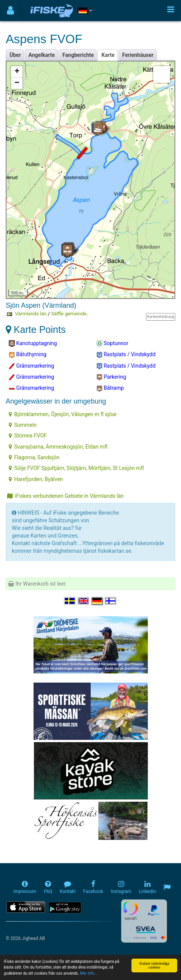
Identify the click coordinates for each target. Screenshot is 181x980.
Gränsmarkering (31, 366)
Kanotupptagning (33, 344)
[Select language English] (84, 601)
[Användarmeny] (10, 10)
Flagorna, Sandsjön (34, 457)
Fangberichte (78, 55)
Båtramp (110, 388)
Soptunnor (112, 344)
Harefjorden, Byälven (36, 479)
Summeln (23, 425)
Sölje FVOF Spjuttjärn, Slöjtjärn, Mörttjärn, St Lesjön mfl (76, 468)
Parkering (111, 377)
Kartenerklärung (161, 317)
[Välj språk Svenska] (70, 601)
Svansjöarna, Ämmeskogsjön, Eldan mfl (58, 447)
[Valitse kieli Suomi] (111, 601)
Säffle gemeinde (69, 314)
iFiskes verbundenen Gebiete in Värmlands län (66, 496)
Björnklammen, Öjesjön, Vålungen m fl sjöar (63, 414)
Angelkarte (42, 55)
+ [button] (17, 72)
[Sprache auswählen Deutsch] (98, 601)
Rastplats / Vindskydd (126, 355)
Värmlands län (31, 314)
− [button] (17, 83)
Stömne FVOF (28, 436)
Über (15, 55)
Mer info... (89, 976)
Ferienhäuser (138, 55)
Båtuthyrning (28, 355)
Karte (108, 55)
